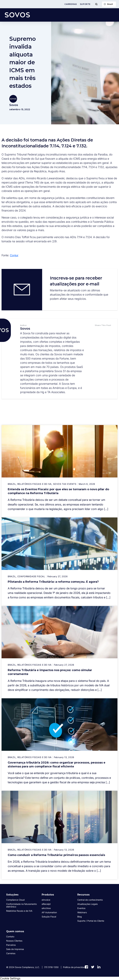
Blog (80, 917)
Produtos (48, 895)
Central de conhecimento (90, 900)
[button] (100, 331)
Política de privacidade (75, 967)
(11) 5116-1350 (51, 967)
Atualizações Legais (87, 904)
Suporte (85, 4)
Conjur (14, 255)
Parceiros (11, 945)
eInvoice (46, 900)
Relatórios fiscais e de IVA (19, 911)
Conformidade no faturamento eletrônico (21, 905)
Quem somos (15, 931)
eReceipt (46, 904)
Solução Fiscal (49, 917)
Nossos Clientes (14, 941)
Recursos (83, 895)
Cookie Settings (10, 978)
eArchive (46, 908)
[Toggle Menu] (96, 4)
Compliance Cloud (15, 900)
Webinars (82, 912)
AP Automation (49, 912)
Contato (10, 937)
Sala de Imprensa (15, 949)
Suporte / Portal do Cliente (91, 921)
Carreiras (71, 4)
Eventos (81, 908)
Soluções (12, 895)
